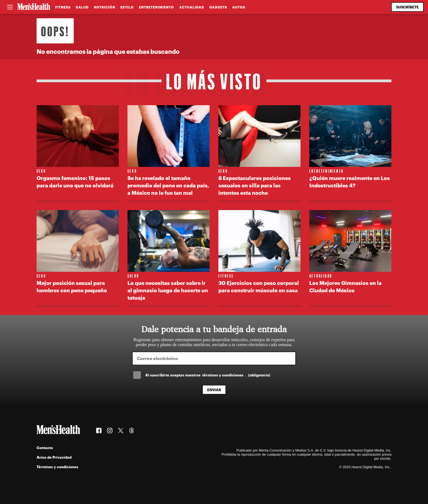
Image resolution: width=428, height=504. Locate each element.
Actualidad (192, 7)
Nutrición (105, 7)
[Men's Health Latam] (34, 7)
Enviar (214, 390)
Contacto (45, 448)
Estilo (127, 7)
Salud (82, 7)
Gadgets (218, 7)
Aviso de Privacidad (54, 457)
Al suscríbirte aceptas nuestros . (208, 375)
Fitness (63, 7)
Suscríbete (407, 7)
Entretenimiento (156, 7)
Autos (239, 7)
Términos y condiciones (57, 467)
